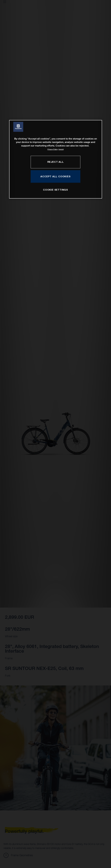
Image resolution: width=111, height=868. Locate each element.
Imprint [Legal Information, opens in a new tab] (61, 149)
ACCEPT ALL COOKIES (55, 176)
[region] (56, 159)
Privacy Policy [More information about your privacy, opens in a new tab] (53, 149)
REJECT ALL (56, 162)
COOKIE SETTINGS (55, 190)
